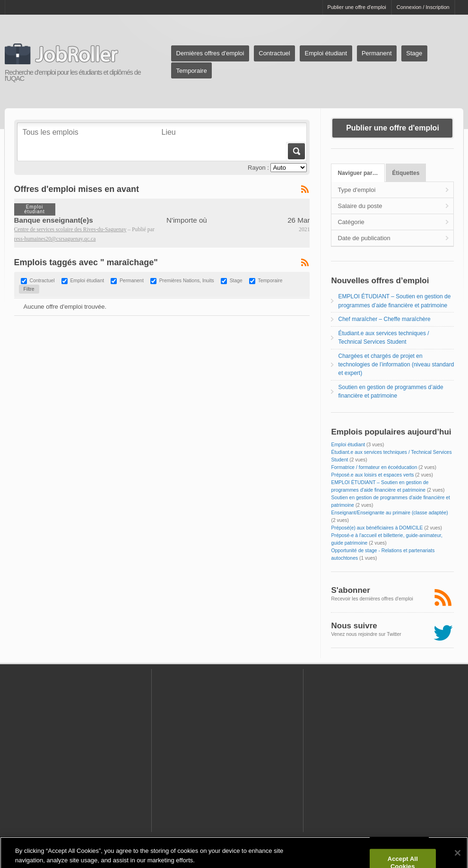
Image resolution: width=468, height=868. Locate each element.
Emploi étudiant (326, 53)
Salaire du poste (360, 206)
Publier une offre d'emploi (357, 7)
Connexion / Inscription (423, 7)
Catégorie (351, 222)
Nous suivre (354, 626)
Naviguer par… (358, 173)
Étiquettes (406, 173)
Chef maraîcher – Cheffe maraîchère (384, 319)
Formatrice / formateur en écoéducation (374, 467)
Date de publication (364, 238)
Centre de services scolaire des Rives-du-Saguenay (70, 230)
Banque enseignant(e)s (54, 220)
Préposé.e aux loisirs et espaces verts (372, 475)
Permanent (377, 53)
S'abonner (350, 590)
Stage (414, 53)
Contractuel (274, 53)
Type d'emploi (356, 190)
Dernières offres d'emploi (210, 53)
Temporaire (192, 71)
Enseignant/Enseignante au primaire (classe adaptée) (389, 513)
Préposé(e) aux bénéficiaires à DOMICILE (377, 528)
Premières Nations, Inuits (187, 281)
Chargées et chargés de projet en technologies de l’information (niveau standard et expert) (396, 365)
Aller (296, 151)
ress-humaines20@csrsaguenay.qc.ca (55, 239)
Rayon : (258, 168)
